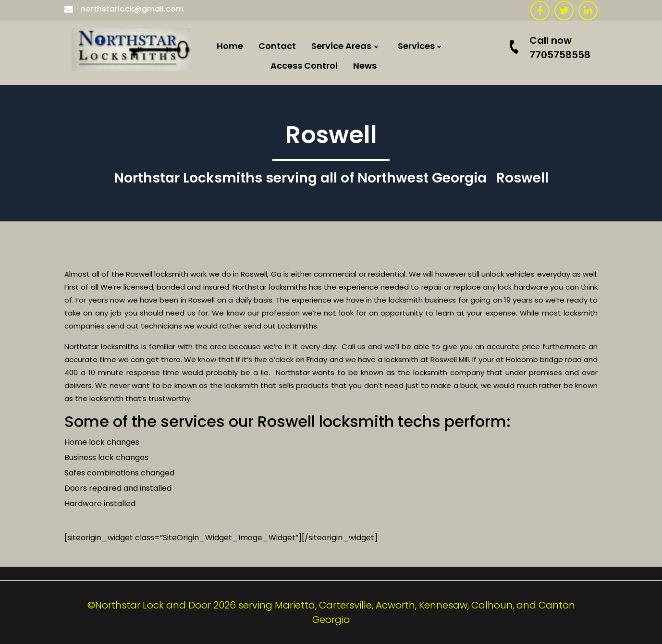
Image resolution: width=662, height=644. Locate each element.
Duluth (350, 484)
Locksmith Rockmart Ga (388, 338)
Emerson (355, 118)
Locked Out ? (450, 115)
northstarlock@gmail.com (124, 9)
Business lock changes (106, 457)
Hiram (349, 191)
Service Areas (341, 46)
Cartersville (361, 94)
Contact (277, 46)
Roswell (352, 289)
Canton (353, 435)
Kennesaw (358, 362)
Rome (348, 143)
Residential (447, 91)
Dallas (350, 216)
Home (230, 46)
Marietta (355, 313)
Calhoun (355, 167)
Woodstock (361, 411)
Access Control (304, 66)
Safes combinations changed (119, 473)
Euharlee (355, 69)
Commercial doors (463, 140)
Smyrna (353, 459)
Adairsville (359, 264)
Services (416, 46)
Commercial (450, 67)
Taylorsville (361, 508)
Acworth (354, 240)
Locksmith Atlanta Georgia (395, 386)
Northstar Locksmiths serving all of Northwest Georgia (300, 178)
